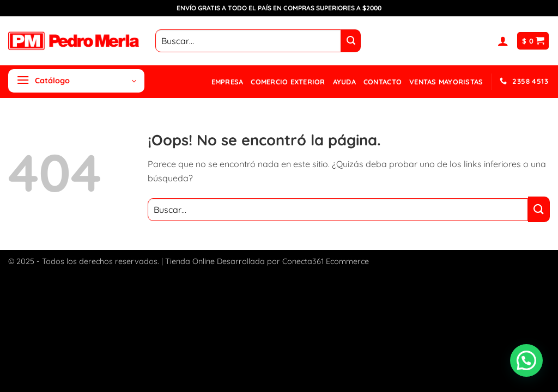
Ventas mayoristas (446, 82)
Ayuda (344, 82)
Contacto (383, 82)
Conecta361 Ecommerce (326, 261)
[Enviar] (351, 41)
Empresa (228, 82)
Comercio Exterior (288, 82)
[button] (503, 41)
